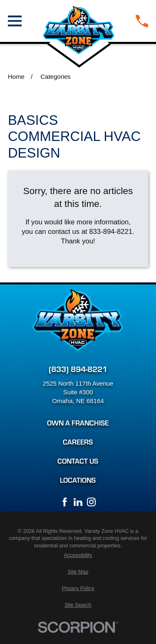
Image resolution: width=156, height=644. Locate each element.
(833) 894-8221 (78, 368)
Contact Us (78, 461)
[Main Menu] (15, 21)
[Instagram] (91, 502)
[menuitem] (78, 556)
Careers (78, 442)
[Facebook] (65, 502)
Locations (78, 480)
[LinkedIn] (78, 502)
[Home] (79, 21)
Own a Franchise (78, 423)
